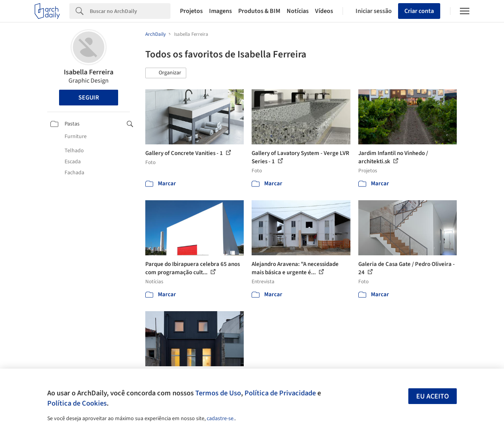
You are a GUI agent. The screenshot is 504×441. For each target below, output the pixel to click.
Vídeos (324, 11)
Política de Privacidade (280, 393)
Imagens (220, 11)
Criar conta (419, 11)
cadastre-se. (221, 419)
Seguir (89, 98)
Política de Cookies (77, 403)
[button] (166, 73)
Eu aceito (433, 396)
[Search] (130, 11)
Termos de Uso (218, 393)
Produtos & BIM (259, 11)
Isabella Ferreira (89, 72)
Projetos (191, 11)
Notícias (298, 11)
